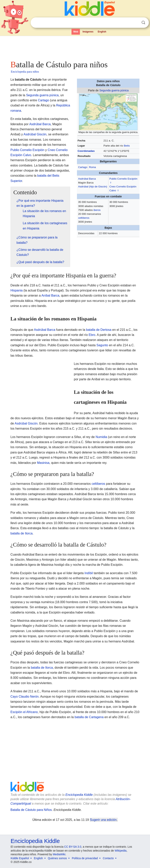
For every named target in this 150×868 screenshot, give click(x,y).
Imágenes (88, 32)
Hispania (17, 290)
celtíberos (84, 218)
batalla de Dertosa (99, 330)
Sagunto (102, 345)
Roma (92, 167)
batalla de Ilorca (22, 533)
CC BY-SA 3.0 (73, 847)
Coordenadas (86, 151)
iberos (97, 210)
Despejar (135, 23)
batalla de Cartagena (89, 717)
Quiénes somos (57, 858)
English (102, 32)
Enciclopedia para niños (25, 72)
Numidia (101, 437)
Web (76, 32)
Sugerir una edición (103, 820)
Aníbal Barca (50, 295)
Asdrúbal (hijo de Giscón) (93, 187)
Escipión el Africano (24, 712)
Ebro (92, 335)
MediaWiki (59, 854)
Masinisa (43, 463)
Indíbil (89, 573)
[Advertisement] (75, 47)
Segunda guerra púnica (114, 90)
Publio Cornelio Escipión (123, 179)
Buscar (143, 23)
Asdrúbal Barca (87, 179)
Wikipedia (121, 851)
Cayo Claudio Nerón (25, 697)
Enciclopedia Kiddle (79, 795)
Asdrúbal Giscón (35, 134)
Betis (127, 146)
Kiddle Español (20, 858)
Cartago (83, 167)
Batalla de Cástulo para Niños (31, 810)
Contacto (108, 858)
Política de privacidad (85, 858)
